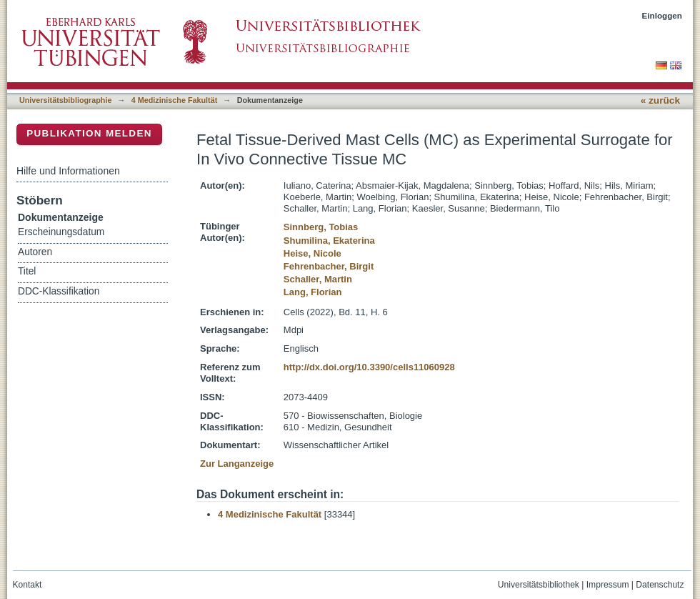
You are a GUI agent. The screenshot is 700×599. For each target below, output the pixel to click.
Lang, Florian (313, 292)
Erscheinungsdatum (61, 232)
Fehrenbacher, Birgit (329, 266)
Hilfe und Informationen (68, 171)
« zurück (660, 100)
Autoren (35, 252)
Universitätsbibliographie (65, 100)
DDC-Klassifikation (59, 291)
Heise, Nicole (312, 253)
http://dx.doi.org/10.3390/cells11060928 (369, 367)
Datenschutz (660, 585)
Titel (27, 271)
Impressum (608, 585)
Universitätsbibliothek (539, 585)
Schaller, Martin (318, 279)
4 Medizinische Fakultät (174, 100)
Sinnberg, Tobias (321, 227)
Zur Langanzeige (237, 464)
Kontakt (27, 585)
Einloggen (662, 15)
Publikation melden (89, 133)
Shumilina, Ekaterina (329, 241)
